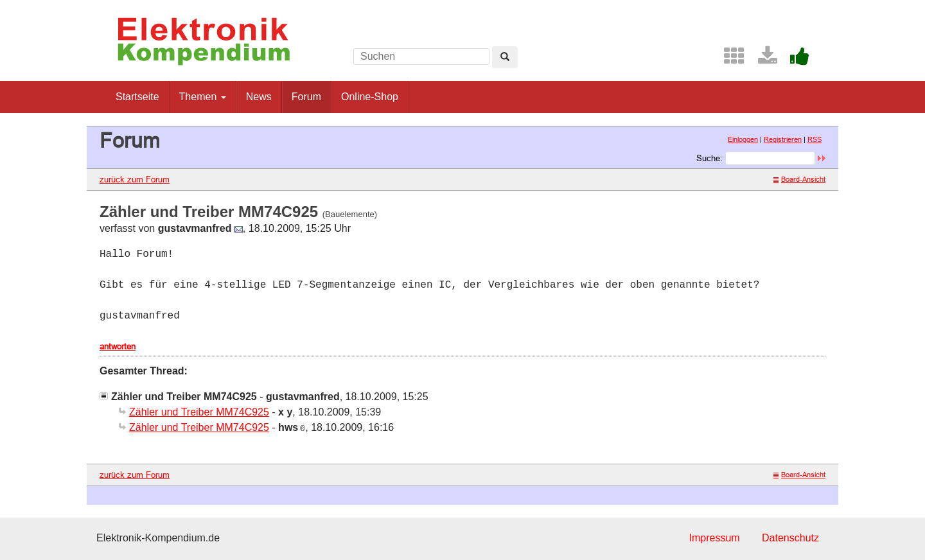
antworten (118, 346)
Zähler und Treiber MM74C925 (199, 412)
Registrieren (783, 139)
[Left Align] (505, 57)
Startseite (137, 97)
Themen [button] (203, 97)
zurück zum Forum (135, 179)
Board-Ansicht (799, 179)
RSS (815, 139)
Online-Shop (370, 97)
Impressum (714, 538)
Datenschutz (790, 538)
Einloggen (743, 139)
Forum (306, 97)
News (259, 97)
